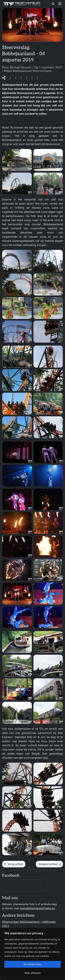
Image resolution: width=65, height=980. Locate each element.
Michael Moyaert (21, 68)
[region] (32, 954)
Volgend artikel (49, 864)
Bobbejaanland (22, 71)
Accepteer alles (32, 964)
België (8, 71)
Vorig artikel (14, 864)
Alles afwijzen (32, 973)
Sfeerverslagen (42, 71)
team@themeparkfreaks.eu (38, 908)
